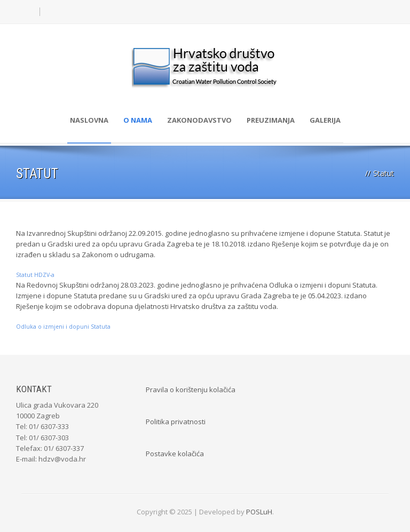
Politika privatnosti (176, 422)
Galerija (325, 120)
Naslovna (89, 120)
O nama (138, 120)
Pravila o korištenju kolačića (191, 390)
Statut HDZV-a (35, 275)
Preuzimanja (271, 120)
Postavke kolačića (175, 454)
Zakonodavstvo (199, 120)
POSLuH (259, 512)
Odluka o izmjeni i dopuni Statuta (63, 327)
